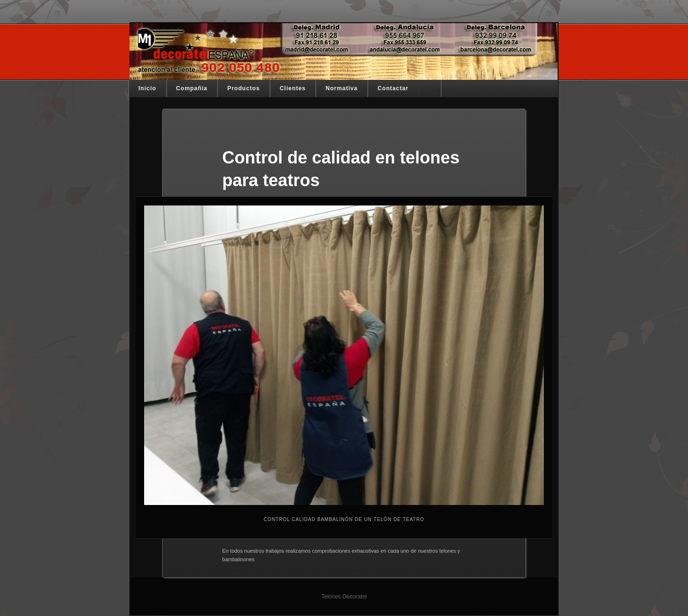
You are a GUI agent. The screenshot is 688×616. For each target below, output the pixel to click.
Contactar (393, 88)
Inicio (147, 88)
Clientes (293, 88)
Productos (244, 88)
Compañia (192, 88)
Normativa (342, 88)
